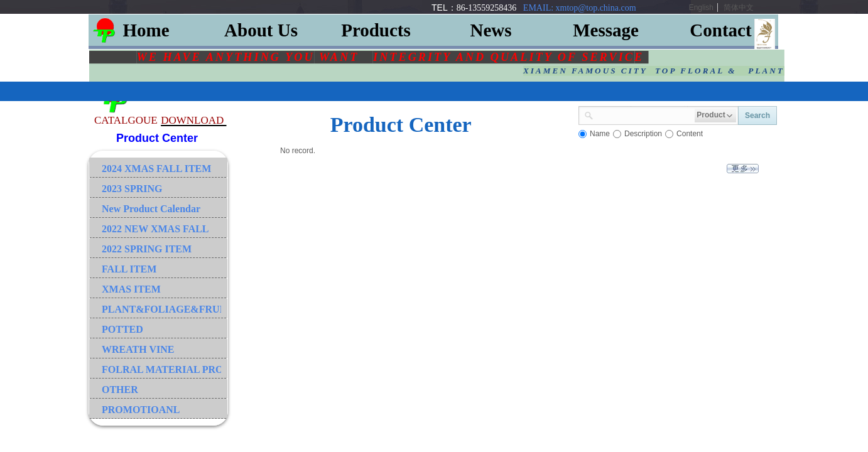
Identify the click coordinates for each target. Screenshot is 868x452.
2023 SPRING (132, 189)
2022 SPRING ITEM (147, 249)
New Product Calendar (151, 209)
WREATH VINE (138, 349)
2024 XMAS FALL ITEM (156, 169)
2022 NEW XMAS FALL (155, 229)
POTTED (122, 329)
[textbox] (644, 114)
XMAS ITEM (131, 289)
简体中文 (739, 8)
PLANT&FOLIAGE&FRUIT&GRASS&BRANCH (161, 309)
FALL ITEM (129, 269)
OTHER (120, 390)
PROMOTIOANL (141, 410)
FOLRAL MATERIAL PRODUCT (161, 369)
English (701, 8)
